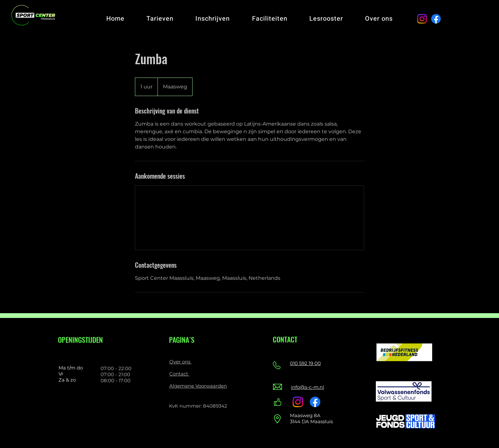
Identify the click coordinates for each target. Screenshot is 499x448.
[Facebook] (436, 19)
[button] (160, 19)
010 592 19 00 (305, 363)
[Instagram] (422, 19)
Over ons (180, 362)
